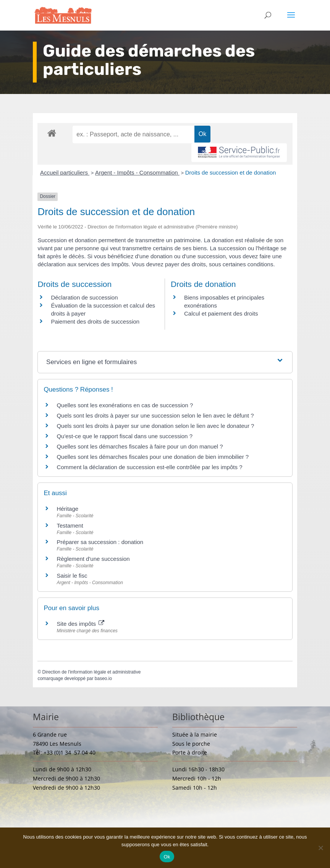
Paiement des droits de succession (95, 321)
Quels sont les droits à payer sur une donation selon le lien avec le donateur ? (155, 426)
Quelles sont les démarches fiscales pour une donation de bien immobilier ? (153, 457)
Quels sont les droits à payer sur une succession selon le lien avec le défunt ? (155, 415)
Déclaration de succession (84, 297)
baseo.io (103, 679)
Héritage (67, 509)
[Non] (320, 848)
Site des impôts (80, 624)
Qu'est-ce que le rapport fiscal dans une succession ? (125, 436)
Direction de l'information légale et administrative (92, 672)
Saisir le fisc (72, 576)
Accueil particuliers (65, 172)
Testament (70, 525)
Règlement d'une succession (93, 559)
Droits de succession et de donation (231, 172)
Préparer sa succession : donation (100, 542)
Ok (167, 857)
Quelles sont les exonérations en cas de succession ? (125, 405)
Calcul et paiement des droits (221, 313)
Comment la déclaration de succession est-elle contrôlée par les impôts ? (149, 467)
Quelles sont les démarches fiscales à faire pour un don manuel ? (140, 446)
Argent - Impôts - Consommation (137, 172)
